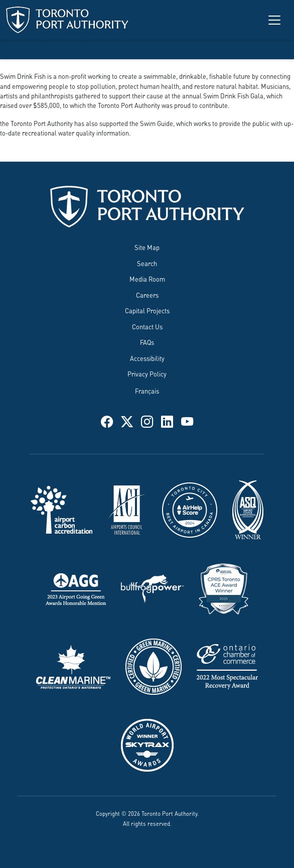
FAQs (147, 342)
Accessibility (147, 358)
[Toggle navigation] (274, 20)
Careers (147, 295)
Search (147, 263)
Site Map (147, 247)
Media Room (147, 279)
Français (147, 391)
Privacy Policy (147, 374)
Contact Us (147, 326)
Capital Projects (147, 310)
